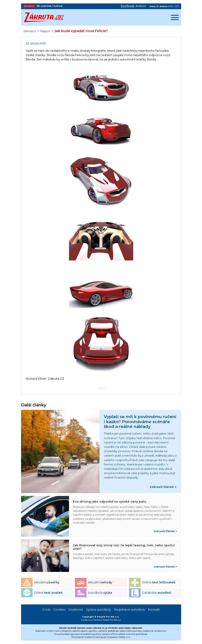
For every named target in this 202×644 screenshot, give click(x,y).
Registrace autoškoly (130, 610)
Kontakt (154, 610)
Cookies (59, 610)
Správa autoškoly (99, 610)
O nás (46, 610)
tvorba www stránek (91, 620)
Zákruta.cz (30, 31)
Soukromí (76, 610)
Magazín (45, 31)
